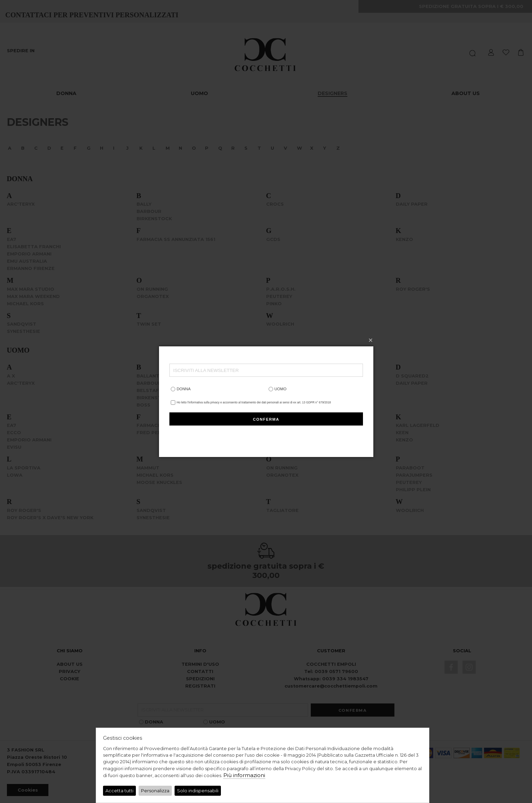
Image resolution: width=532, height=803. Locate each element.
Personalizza (155, 791)
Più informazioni (244, 775)
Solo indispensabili (198, 791)
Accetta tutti (119, 791)
